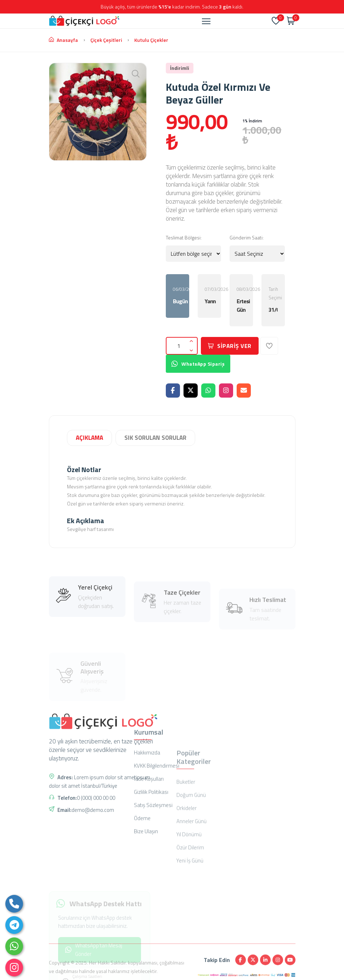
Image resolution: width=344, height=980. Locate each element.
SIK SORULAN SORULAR (155, 438)
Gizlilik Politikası (151, 843)
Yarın (209, 301)
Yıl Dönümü (189, 884)
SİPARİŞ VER (230, 346)
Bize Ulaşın (146, 882)
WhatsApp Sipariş (198, 364)
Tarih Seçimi (275, 300)
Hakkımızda (147, 804)
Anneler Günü (191, 871)
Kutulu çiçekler (151, 40)
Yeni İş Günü (190, 911)
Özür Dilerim (190, 898)
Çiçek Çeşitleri (106, 40)
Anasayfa (63, 40)
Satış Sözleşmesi (153, 856)
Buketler (186, 832)
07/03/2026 (213, 295)
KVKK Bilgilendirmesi (157, 817)
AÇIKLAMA (89, 438)
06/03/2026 (181, 295)
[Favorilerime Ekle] (269, 346)
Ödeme (142, 869)
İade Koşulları (149, 830)
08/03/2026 (245, 300)
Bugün (177, 301)
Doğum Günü (191, 845)
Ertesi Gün (241, 305)
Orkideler (187, 858)
